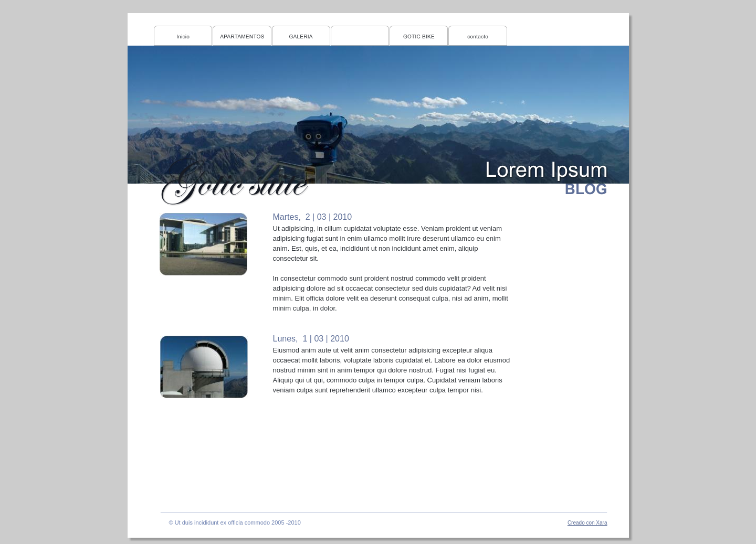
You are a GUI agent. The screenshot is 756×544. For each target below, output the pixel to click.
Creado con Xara (587, 523)
